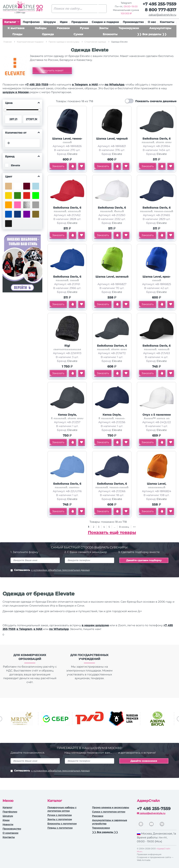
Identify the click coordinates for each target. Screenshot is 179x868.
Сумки (78, 34)
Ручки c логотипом (60, 815)
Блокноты (110, 34)
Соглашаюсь (50, 570)
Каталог (12, 22)
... (115, 527)
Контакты (167, 22)
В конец (124, 527)
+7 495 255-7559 (159, 4)
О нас (152, 22)
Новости (8, 824)
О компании (10, 833)
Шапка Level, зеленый (112, 277)
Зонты (104, 28)
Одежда (48, 34)
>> (134, 527)
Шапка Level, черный (112, 139)
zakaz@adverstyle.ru (162, 15)
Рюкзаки (63, 28)
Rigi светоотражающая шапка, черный (67, 350)
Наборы (41, 28)
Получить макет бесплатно (52, 71)
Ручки (84, 28)
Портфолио (31, 22)
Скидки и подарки (105, 22)
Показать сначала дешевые (156, 101)
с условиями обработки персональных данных (60, 570)
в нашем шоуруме (95, 625)
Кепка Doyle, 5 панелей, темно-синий (112, 419)
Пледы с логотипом (60, 828)
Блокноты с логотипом (62, 824)
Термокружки (129, 28)
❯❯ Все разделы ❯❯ (152, 34)
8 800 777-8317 (161, 10)
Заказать (58, 166)
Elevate (72, 154)
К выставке (16, 28)
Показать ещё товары (112, 533)
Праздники (80, 22)
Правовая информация (149, 854)
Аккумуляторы (160, 28)
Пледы (17, 34)
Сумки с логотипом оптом (109, 812)
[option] (22, 719)
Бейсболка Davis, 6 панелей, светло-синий (67, 488)
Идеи (64, 22)
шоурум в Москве (16, 92)
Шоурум (50, 22)
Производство (133, 22)
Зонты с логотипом (60, 819)
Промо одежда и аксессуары (111, 807)
